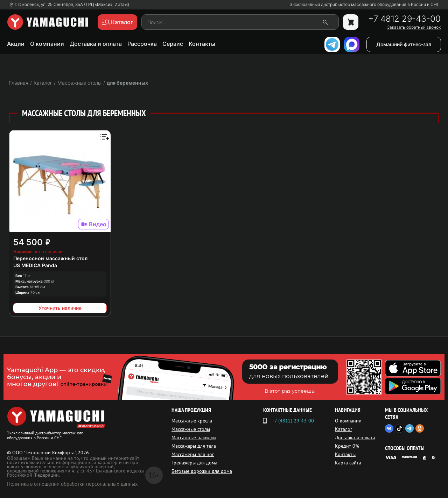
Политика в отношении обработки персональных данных (72, 484)
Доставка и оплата (96, 44)
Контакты (202, 44)
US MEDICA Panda (35, 265)
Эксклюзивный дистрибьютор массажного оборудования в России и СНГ (364, 5)
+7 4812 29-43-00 (404, 19)
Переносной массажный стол (50, 258)
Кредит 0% (347, 446)
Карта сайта (348, 463)
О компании (47, 44)
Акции (16, 44)
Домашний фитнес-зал (404, 44)
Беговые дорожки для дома (202, 471)
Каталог (344, 429)
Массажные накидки (194, 437)
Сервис (173, 44)
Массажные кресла (192, 421)
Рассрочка (142, 44)
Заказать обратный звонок (414, 27)
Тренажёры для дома (194, 463)
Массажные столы (191, 429)
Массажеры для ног (193, 454)
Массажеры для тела (194, 446)
